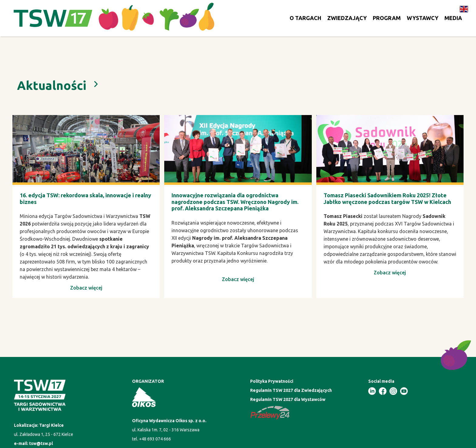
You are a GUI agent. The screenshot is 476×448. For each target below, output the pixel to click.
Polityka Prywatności (272, 381)
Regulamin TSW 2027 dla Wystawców (288, 399)
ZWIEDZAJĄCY (347, 18)
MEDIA (453, 18)
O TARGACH (305, 18)
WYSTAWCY (423, 18)
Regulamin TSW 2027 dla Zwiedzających (291, 390)
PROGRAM (387, 18)
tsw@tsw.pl (41, 443)
